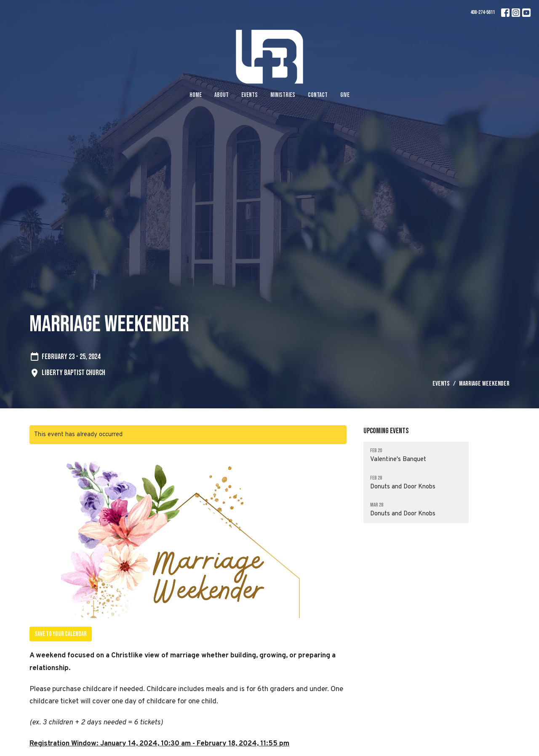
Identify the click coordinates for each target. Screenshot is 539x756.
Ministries (283, 95)
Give (345, 95)
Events (249, 95)
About (221, 95)
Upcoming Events (386, 431)
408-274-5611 (483, 12)
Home (196, 95)
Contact (318, 95)
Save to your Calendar (61, 634)
